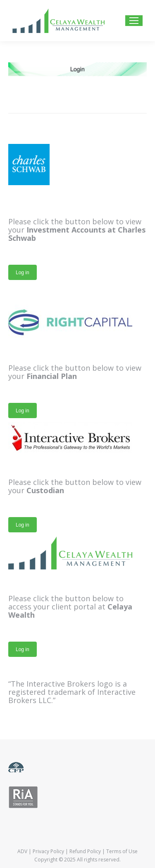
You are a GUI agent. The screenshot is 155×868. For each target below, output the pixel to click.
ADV (22, 851)
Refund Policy (85, 851)
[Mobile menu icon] (134, 21)
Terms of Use (122, 851)
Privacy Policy (48, 851)
